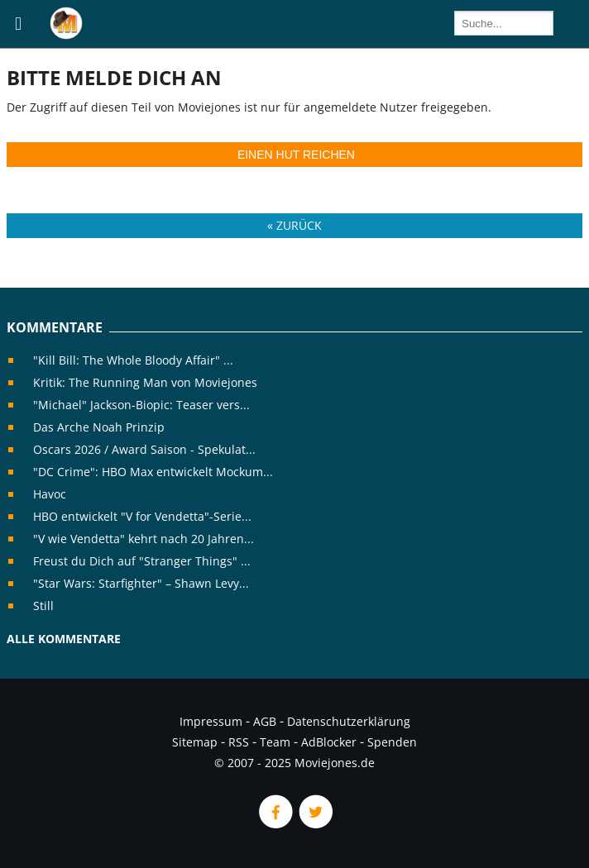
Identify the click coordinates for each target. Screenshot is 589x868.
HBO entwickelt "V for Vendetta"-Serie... (142, 516)
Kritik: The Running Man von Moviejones (145, 382)
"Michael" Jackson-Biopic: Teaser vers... (141, 405)
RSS (239, 742)
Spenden (392, 742)
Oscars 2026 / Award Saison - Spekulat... (144, 449)
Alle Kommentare (64, 639)
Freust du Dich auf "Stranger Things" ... (142, 561)
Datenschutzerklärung (349, 721)
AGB (265, 721)
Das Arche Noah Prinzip (99, 427)
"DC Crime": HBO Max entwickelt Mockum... (153, 472)
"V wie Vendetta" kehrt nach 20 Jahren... (144, 539)
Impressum (211, 721)
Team (275, 742)
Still (43, 606)
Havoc (50, 494)
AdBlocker (329, 742)
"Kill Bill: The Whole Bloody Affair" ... (133, 360)
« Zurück (294, 225)
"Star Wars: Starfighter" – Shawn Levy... (141, 583)
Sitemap (195, 742)
